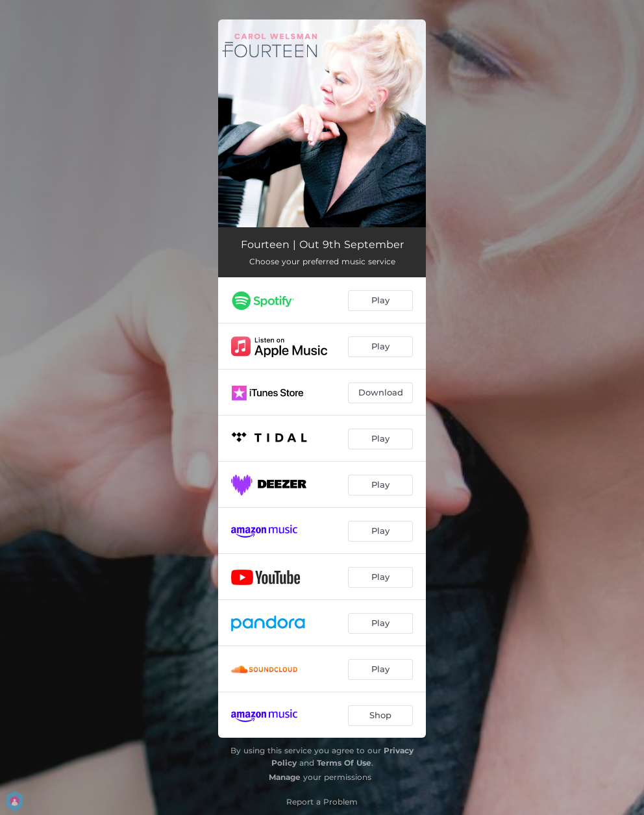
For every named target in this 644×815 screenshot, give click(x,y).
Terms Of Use (344, 763)
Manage (285, 777)
